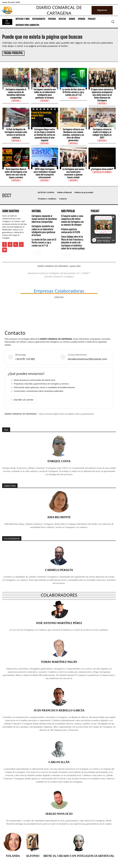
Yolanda (13, 855)
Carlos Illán (59, 762)
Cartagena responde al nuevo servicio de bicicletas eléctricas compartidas (16, 93)
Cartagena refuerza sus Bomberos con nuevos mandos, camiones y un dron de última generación (73, 134)
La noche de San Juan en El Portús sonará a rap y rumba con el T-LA (73, 92)
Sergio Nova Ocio (59, 813)
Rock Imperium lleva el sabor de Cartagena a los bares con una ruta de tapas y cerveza (16, 173)
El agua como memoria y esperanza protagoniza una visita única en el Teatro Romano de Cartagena (102, 95)
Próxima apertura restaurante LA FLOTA (71, 230)
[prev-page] (34, 252)
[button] (113, 22)
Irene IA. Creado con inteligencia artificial (79, 855)
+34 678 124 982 (25, 359)
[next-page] (38, 252)
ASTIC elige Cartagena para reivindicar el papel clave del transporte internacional (45, 173)
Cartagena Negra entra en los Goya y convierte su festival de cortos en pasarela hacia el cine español (45, 134)
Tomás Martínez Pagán (59, 661)
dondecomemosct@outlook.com (87, 359)
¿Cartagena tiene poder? (102, 169)
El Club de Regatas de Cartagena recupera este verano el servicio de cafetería (16, 133)
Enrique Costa (59, 461)
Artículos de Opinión (102, 172)
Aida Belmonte (59, 517)
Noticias (16, 101)
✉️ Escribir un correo (22, 399)
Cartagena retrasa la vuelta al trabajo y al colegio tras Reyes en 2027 (102, 133)
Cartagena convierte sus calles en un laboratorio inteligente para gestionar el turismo (45, 93)
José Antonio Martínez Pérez (59, 623)
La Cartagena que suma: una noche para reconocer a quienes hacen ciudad (73, 173)
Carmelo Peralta (59, 570)
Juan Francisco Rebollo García (59, 710)
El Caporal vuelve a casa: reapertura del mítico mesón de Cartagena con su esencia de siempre (72, 220)
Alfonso (33, 855)
